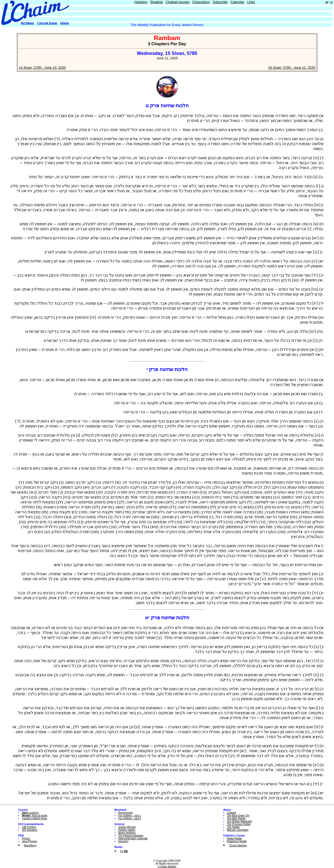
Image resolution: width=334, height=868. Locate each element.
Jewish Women (127, 827)
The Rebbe (233, 827)
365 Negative (30, 830)
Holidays (141, 2)
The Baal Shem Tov (238, 816)
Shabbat (156, 2)
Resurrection (126, 813)
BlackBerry (30, 845)
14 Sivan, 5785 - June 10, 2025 (42, 68)
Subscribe (220, 2)
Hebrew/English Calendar (133, 838)
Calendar (237, 2)
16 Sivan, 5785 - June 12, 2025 (292, 68)
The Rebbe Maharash (240, 821)
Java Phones (29, 841)
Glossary (123, 841)
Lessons (30, 813)
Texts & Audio (35, 816)
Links (251, 2)
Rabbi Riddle (234, 838)
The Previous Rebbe (239, 824)
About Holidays (127, 833)
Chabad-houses (178, 2)
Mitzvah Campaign (238, 830)
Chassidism (201, 2)
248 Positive (29, 827)
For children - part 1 (130, 816)
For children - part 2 (130, 818)
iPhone (26, 838)
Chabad (231, 813)
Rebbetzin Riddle (237, 841)
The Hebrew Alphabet (131, 836)
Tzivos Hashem (238, 845)
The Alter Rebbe (236, 818)
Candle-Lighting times (35, 818)
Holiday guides (127, 830)
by (124, 851)
